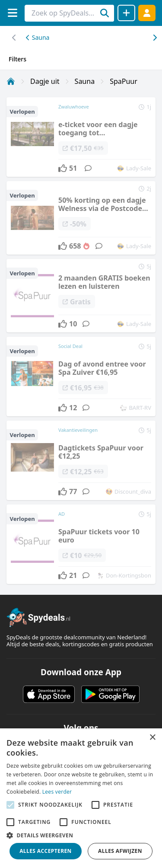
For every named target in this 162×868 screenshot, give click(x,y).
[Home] (11, 81)
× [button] (152, 738)
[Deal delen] (126, 13)
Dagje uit (45, 81)
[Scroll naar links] (154, 38)
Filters (17, 59)
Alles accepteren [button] (46, 851)
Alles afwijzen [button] (120, 851)
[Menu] (12, 13)
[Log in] (147, 13)
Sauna (38, 37)
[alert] (81, 798)
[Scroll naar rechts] (14, 38)
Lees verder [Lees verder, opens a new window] (57, 792)
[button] (81, 835)
